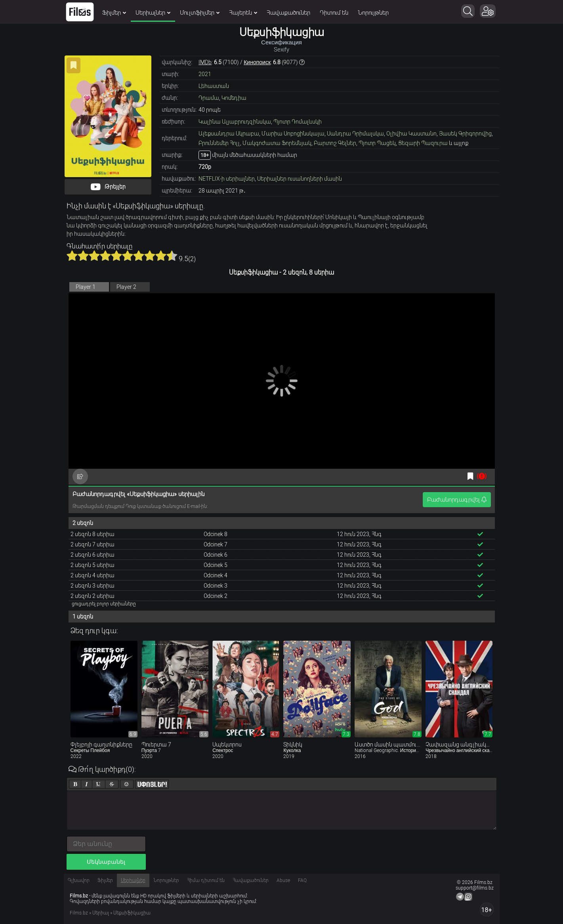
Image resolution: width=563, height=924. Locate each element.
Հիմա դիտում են (206, 880)
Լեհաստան (214, 86)
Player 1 (86, 287)
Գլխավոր (79, 880)
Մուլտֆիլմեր (200, 13)
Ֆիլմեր (114, 13)
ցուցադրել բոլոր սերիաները (104, 604)
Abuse (283, 880)
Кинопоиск (257, 62)
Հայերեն (243, 13)
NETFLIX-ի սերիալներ (227, 179)
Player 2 (126, 287)
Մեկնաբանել (106, 862)
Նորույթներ (373, 13)
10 (172, 256)
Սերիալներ (153, 13)
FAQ (302, 880)
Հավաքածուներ (288, 13)
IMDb (205, 62)
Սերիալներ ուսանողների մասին (300, 179)
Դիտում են (334, 13)
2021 (205, 74)
